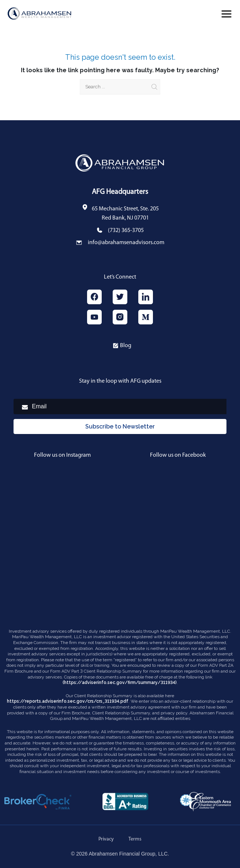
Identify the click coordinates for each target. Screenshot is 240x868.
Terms (135, 839)
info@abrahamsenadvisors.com (126, 243)
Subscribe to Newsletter (120, 426)
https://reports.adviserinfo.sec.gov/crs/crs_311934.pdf (68, 701)
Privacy (106, 839)
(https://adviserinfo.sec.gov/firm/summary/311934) (120, 683)
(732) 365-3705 (126, 231)
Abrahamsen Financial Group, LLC (128, 854)
